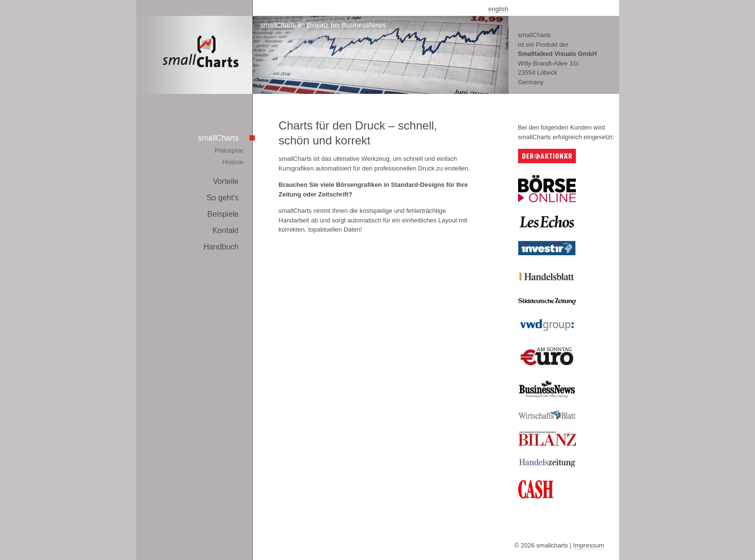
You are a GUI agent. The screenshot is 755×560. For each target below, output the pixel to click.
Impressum (588, 545)
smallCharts (218, 138)
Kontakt (225, 230)
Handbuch (221, 247)
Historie (233, 162)
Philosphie (229, 150)
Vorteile (226, 181)
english (498, 9)
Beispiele (223, 214)
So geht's (222, 198)
